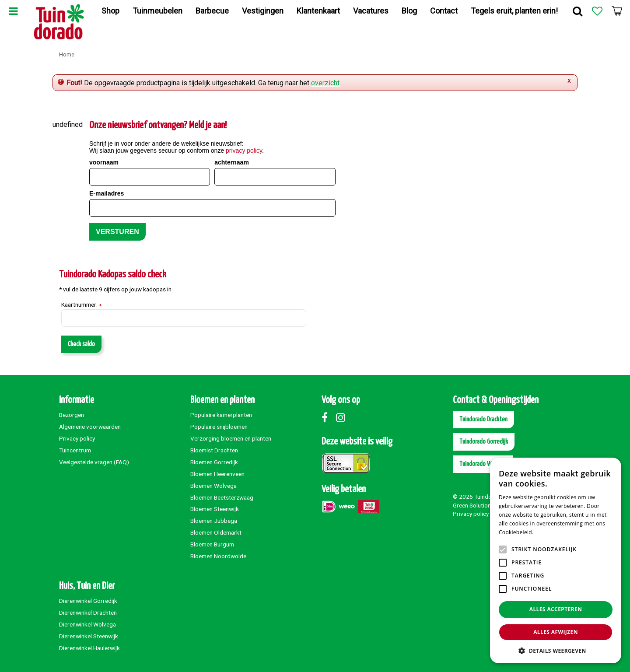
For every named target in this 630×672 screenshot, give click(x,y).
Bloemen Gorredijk (214, 462)
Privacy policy (77, 438)
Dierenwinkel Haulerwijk (89, 648)
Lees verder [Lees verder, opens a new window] (550, 532)
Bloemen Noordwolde (218, 556)
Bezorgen (72, 415)
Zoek (577, 11)
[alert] (556, 560)
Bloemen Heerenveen (217, 474)
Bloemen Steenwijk (215, 509)
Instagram (343, 417)
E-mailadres (107, 193)
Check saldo (81, 344)
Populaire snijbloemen (219, 427)
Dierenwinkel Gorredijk (88, 601)
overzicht (325, 83)
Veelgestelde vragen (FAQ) (94, 462)
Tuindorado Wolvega (483, 464)
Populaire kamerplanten (221, 415)
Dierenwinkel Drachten (88, 612)
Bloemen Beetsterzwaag (222, 497)
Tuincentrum (75, 450)
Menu (13, 11)
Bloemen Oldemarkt (216, 532)
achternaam (232, 162)
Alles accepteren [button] (556, 609)
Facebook (328, 417)
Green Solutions (473, 505)
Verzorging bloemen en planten (231, 438)
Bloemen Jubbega (214, 521)
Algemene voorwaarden (90, 427)
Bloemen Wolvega (213, 486)
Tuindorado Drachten (483, 419)
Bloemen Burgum (212, 544)
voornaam (104, 162)
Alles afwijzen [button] (556, 632)
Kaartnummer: (81, 305)
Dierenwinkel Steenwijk (89, 636)
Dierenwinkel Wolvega (87, 624)
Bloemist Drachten (214, 450)
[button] (556, 650)
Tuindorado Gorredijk (484, 442)
